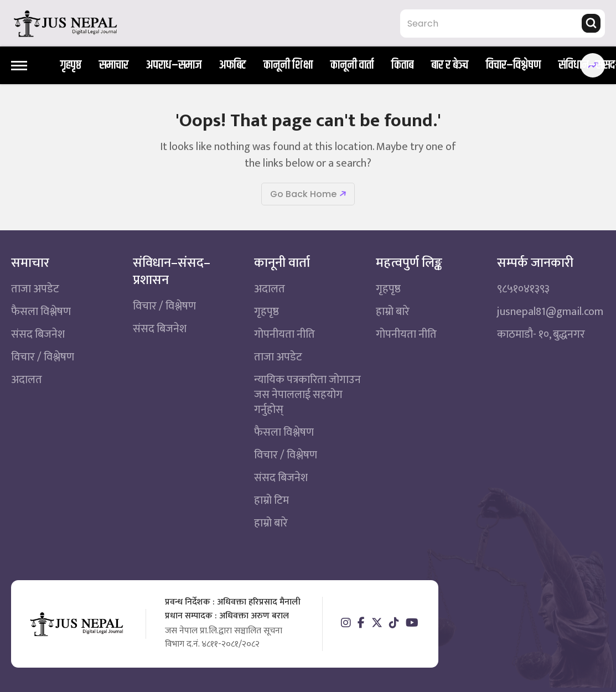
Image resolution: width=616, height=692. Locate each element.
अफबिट (232, 66)
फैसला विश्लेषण (41, 312)
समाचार (114, 66)
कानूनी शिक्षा (288, 66)
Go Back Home (303, 194)
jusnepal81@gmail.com (550, 312)
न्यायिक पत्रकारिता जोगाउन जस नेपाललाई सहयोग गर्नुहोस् (307, 395)
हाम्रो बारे (271, 523)
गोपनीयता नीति (284, 334)
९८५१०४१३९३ (523, 289)
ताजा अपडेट (35, 289)
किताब (402, 66)
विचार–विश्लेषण (513, 66)
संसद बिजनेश (38, 334)
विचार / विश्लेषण (43, 357)
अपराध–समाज (174, 66)
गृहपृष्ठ (71, 66)
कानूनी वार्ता (352, 66)
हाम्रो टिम (271, 500)
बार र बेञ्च (450, 66)
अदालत (27, 380)
